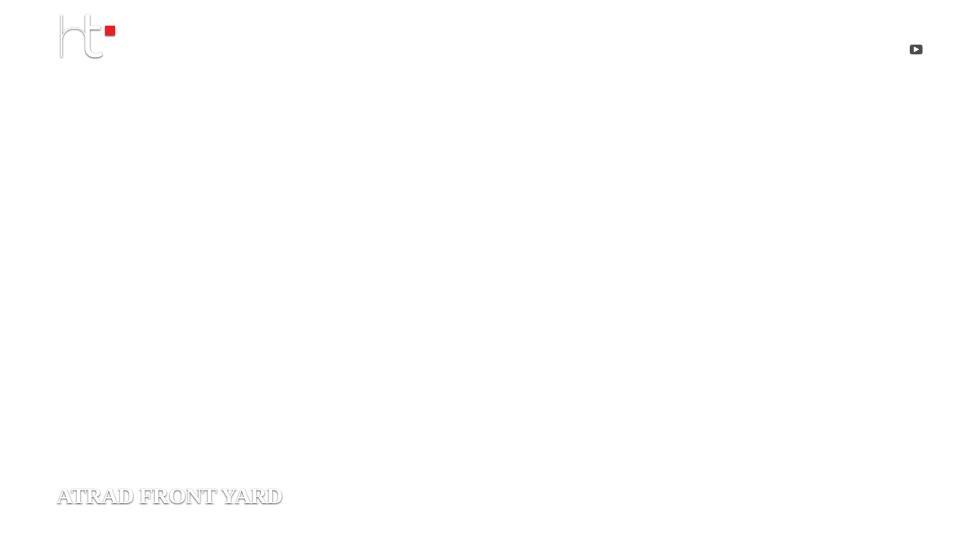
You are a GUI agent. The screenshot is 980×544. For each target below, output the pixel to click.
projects (609, 53)
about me (491, 53)
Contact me (734, 53)
